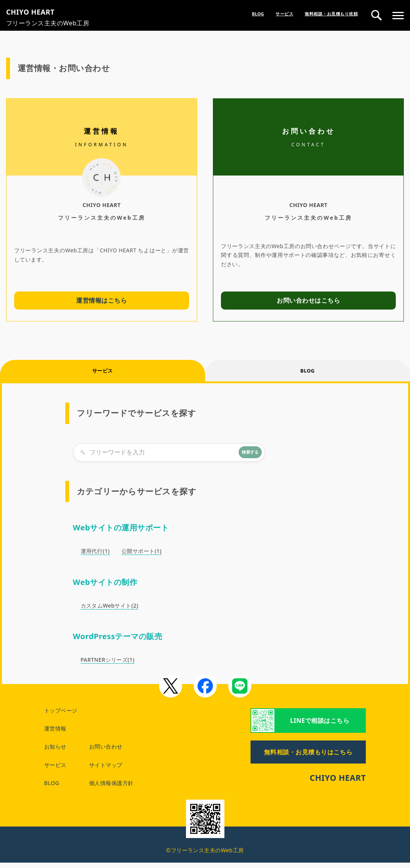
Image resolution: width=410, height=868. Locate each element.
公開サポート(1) (142, 557)
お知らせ (55, 752)
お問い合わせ (106, 752)
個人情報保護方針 (111, 788)
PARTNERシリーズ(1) (108, 665)
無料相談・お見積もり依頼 (331, 14)
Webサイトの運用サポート (121, 533)
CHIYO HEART (338, 784)
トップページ (61, 716)
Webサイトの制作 (105, 587)
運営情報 (55, 734)
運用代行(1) (95, 557)
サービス (284, 14)
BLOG (258, 14)
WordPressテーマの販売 (118, 642)
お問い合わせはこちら (308, 300)
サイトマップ (106, 770)
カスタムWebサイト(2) (110, 611)
